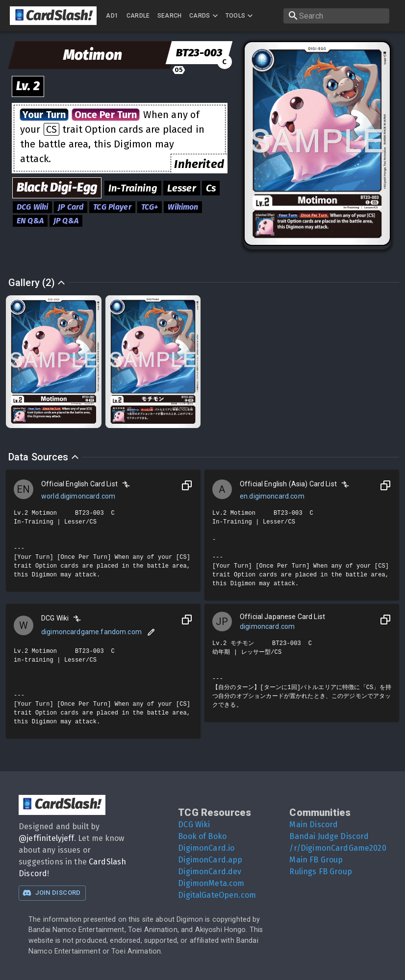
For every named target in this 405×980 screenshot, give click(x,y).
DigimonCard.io (206, 848)
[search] (336, 16)
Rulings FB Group (320, 872)
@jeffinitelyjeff (46, 838)
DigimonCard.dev (210, 872)
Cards (205, 16)
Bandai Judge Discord (329, 836)
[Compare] (126, 484)
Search (170, 16)
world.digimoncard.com (78, 496)
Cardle (138, 16)
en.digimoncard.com (272, 496)
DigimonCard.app (210, 860)
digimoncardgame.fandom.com (91, 632)
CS (51, 129)
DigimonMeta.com (211, 883)
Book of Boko (202, 836)
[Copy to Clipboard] (187, 485)
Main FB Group (316, 860)
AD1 (112, 16)
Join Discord (51, 893)
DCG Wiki (194, 825)
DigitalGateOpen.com (217, 895)
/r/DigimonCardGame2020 (338, 848)
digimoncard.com (267, 626)
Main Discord (314, 825)
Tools (240, 16)
